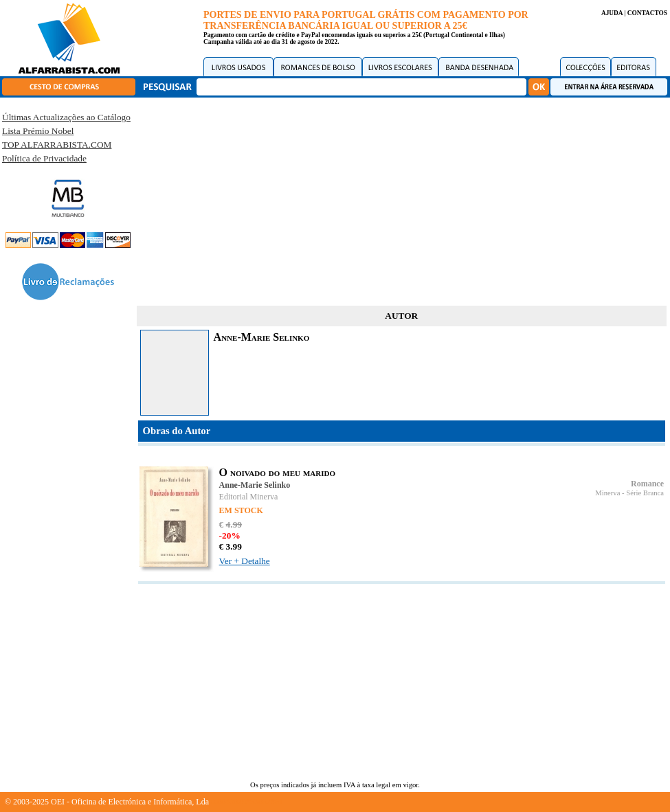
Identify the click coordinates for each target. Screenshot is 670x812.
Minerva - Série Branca (629, 493)
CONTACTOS (647, 13)
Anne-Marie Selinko (255, 485)
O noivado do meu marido (277, 472)
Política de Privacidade (44, 158)
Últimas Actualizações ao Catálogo (66, 117)
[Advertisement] (402, 199)
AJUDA (612, 13)
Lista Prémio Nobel (38, 131)
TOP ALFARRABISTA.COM (57, 145)
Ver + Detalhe (245, 561)
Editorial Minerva (249, 497)
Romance (647, 484)
